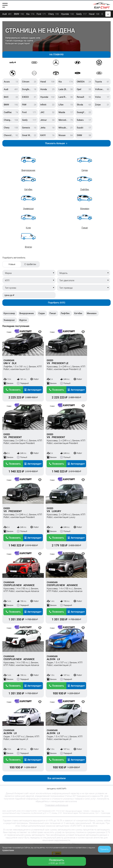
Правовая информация (56, 805)
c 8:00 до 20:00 (56, 861)
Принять (104, 849)
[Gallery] (56, 40)
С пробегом (30, 264)
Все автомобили (57, 778)
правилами (8, 850)
